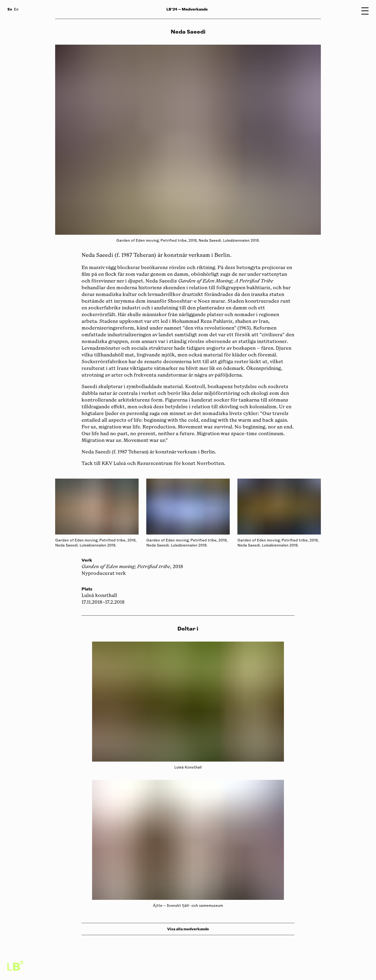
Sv (10, 9)
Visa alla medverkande (188, 929)
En (16, 10)
